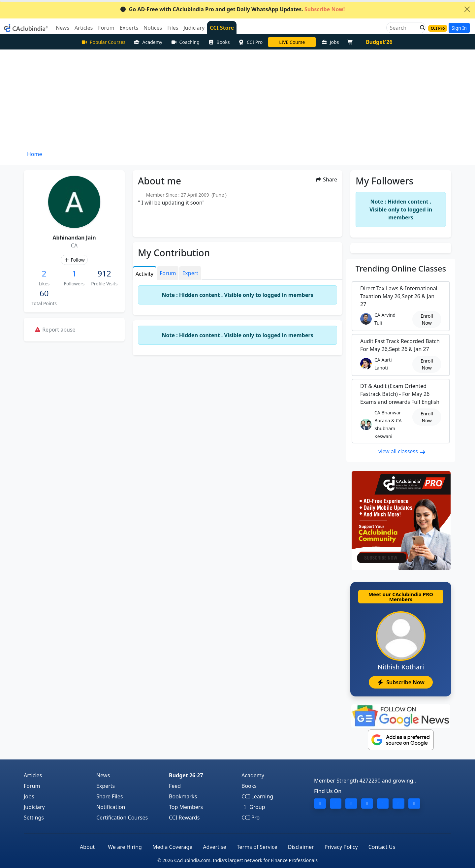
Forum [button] (106, 28)
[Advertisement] (237, 99)
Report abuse (55, 330)
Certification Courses (122, 818)
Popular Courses (103, 42)
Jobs (330, 42)
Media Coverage (172, 847)
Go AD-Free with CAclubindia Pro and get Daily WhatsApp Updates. (232, 9)
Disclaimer (301, 847)
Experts (106, 786)
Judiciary (34, 807)
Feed (175, 786)
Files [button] (173, 28)
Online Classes (401, 268)
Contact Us (382, 847)
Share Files (110, 796)
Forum (32, 786)
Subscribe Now (401, 682)
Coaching (185, 42)
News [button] (63, 28)
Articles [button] (84, 28)
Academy (148, 42)
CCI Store (222, 28)
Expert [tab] (190, 273)
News (103, 775)
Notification (111, 807)
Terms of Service (257, 847)
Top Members (186, 807)
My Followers (384, 181)
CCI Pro (251, 42)
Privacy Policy (341, 847)
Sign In (459, 28)
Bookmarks (183, 796)
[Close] (467, 9)
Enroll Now (427, 319)
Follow (74, 260)
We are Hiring (125, 847)
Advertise (214, 847)
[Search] (403, 28)
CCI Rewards (184, 818)
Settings (34, 818)
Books (219, 42)
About (87, 847)
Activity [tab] (144, 274)
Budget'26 (379, 42)
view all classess (402, 451)
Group (253, 807)
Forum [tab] (168, 273)
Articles (33, 775)
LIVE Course (292, 42)
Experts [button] (129, 28)
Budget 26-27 (186, 775)
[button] (421, 28)
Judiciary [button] (194, 28)
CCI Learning (257, 796)
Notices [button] (153, 28)
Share (326, 179)
